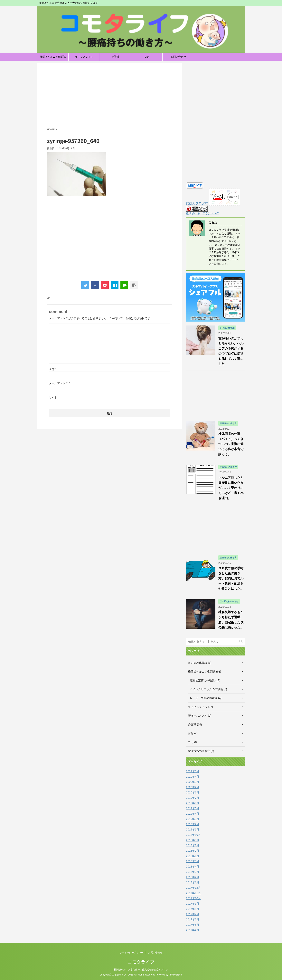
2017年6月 (193, 919)
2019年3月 (193, 819)
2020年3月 (193, 782)
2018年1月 (193, 882)
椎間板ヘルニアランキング (202, 213)
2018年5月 (193, 861)
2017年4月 (193, 930)
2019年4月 (193, 814)
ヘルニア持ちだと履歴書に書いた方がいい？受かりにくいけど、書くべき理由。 (231, 488)
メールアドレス (59, 383)
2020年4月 (193, 777)
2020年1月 (193, 792)
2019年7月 (193, 798)
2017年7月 (193, 914)
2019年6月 (193, 803)
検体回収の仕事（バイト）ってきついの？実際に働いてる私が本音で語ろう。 (231, 444)
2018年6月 (193, 856)
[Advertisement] (110, 96)
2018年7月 (193, 851)
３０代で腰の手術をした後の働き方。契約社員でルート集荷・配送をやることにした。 (231, 578)
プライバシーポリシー (131, 953)
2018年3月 (193, 872)
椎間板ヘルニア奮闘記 (53, 57)
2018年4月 (193, 867)
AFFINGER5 (175, 975)
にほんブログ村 (197, 203)
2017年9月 (193, 904)
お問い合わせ (178, 57)
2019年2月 (193, 824)
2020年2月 (193, 787)
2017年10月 (193, 898)
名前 (53, 369)
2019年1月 (193, 830)
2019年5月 (193, 808)
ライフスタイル (84, 57)
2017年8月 (193, 909)
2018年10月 (193, 835)
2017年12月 (193, 888)
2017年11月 (193, 893)
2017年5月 (193, 925)
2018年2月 (193, 877)
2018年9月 (193, 840)
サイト (53, 397)
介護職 (115, 57)
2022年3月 (193, 771)
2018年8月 (193, 845)
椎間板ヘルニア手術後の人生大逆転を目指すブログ (141, 970)
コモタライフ (141, 962)
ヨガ (147, 57)
